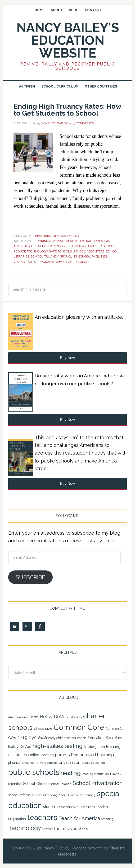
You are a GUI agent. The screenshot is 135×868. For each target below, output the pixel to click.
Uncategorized (66, 236)
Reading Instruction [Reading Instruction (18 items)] (95, 774)
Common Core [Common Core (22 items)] (116, 729)
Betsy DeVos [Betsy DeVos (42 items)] (54, 717)
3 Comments (84, 123)
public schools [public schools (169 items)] (34, 772)
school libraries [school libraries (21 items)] (61, 784)
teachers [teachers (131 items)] (42, 817)
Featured (43, 236)
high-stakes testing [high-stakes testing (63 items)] (58, 746)
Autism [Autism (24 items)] (33, 717)
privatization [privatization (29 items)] (69, 762)
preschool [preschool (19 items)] (28, 763)
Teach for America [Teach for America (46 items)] (79, 818)
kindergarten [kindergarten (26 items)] (94, 747)
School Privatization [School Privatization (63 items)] (98, 783)
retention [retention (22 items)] (15, 784)
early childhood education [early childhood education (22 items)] (67, 738)
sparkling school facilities (84, 256)
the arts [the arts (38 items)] (61, 828)
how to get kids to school (93, 246)
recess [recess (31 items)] (116, 774)
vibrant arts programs (34, 262)
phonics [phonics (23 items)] (14, 763)
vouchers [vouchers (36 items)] (79, 829)
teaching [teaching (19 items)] (107, 819)
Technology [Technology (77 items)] (25, 828)
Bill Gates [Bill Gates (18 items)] (76, 717)
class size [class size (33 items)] (43, 728)
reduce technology (30, 251)
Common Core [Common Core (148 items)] (79, 727)
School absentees (89, 251)
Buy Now (67, 358)
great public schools (50, 246)
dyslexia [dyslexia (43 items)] (38, 737)
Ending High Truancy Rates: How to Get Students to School (67, 110)
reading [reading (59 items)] (71, 773)
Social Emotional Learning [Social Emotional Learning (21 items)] (77, 795)
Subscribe (30, 577)
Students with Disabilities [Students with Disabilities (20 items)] (77, 807)
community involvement (58, 241)
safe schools (60, 251)
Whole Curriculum (72, 262)
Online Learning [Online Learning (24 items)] (41, 755)
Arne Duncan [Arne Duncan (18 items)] (17, 717)
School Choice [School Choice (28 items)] (36, 784)
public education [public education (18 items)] (93, 763)
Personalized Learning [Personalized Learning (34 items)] (92, 755)
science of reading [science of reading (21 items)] (45, 795)
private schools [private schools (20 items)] (47, 763)
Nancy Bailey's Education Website (68, 40)
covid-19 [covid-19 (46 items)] (18, 737)
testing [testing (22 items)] (48, 829)
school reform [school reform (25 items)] (19, 795)
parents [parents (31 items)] (62, 755)
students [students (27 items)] (50, 807)
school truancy (45, 256)
